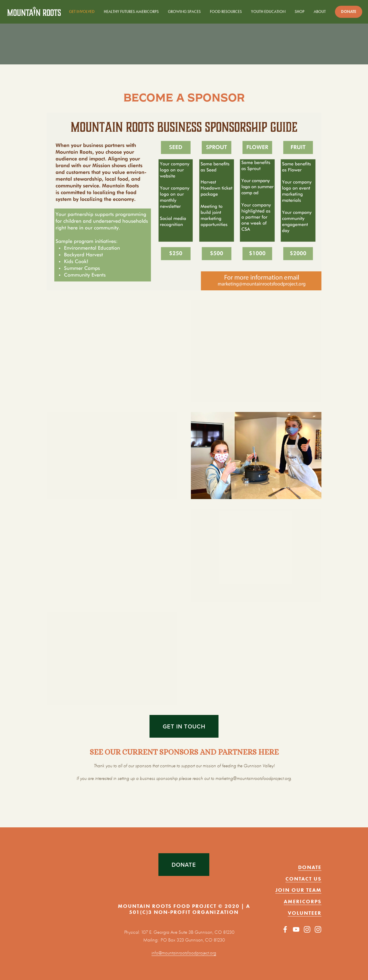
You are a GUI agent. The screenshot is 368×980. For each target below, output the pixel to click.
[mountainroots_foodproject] (318, 929)
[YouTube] (296, 929)
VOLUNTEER (305, 913)
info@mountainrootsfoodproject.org (184, 953)
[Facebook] (285, 929)
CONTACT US (303, 879)
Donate (349, 12)
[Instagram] (307, 929)
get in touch (184, 726)
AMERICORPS (303, 902)
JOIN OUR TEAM (298, 890)
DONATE (184, 865)
